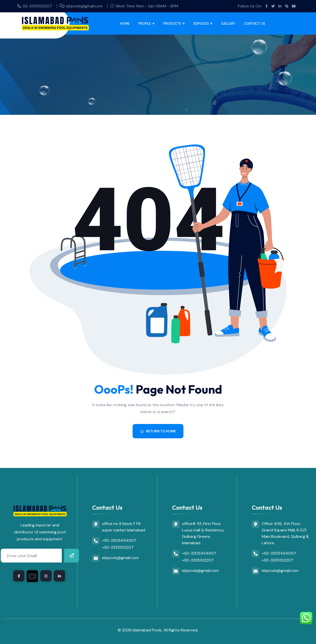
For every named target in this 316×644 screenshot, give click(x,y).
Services (201, 23)
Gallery (228, 23)
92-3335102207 (37, 6)
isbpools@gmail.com (84, 6)
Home (125, 23)
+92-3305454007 (119, 540)
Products (172, 23)
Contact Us (255, 23)
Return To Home (158, 431)
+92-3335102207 (118, 547)
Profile (145, 23)
